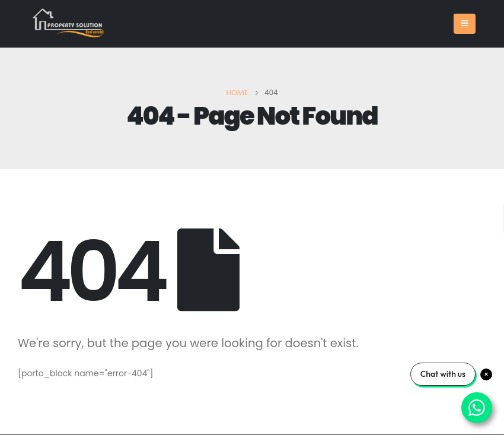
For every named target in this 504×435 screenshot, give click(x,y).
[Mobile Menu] (465, 24)
